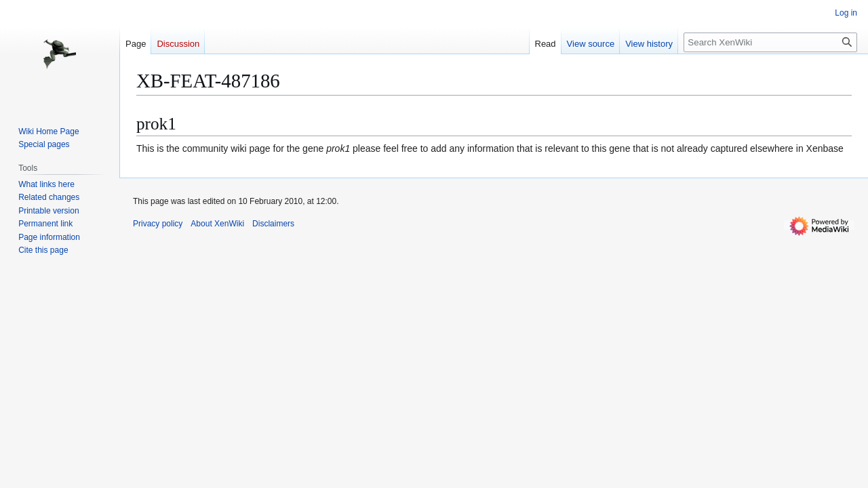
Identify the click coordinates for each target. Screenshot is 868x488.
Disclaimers (273, 224)
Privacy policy (158, 224)
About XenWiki (217, 224)
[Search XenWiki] (770, 42)
